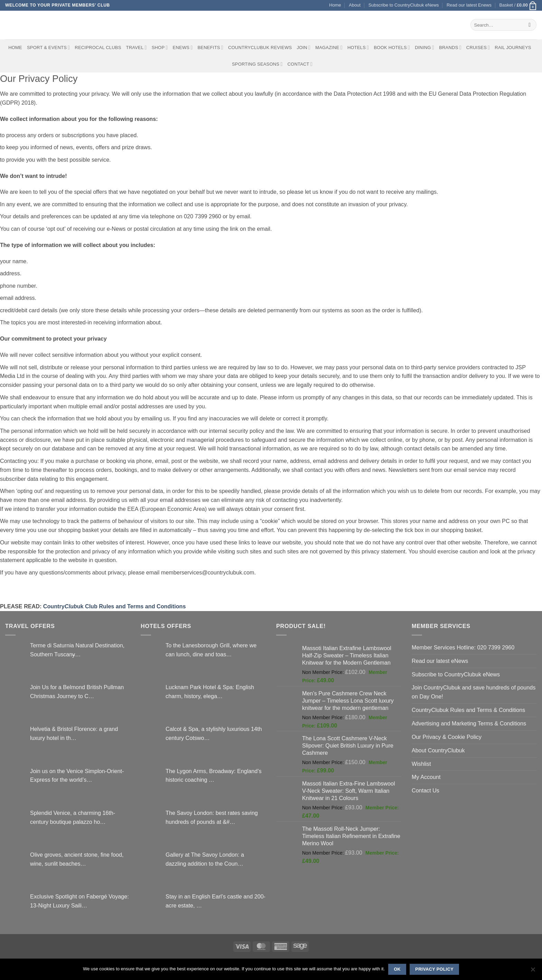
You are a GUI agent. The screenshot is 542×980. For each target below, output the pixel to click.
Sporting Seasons (257, 64)
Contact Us (426, 790)
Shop (160, 47)
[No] (533, 971)
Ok (397, 969)
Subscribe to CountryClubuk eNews (404, 5)
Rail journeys (513, 47)
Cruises (478, 47)
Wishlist (421, 764)
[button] (518, 5)
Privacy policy (434, 969)
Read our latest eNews (440, 661)
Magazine (329, 47)
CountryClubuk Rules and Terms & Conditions (468, 710)
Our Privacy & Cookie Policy (447, 737)
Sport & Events (48, 47)
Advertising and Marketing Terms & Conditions (469, 723)
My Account (426, 777)
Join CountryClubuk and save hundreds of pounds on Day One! (474, 692)
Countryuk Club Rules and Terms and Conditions (115, 606)
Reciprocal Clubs (98, 47)
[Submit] (530, 25)
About (355, 5)
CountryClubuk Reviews (260, 47)
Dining (424, 47)
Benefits (210, 47)
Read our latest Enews (469, 5)
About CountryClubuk (438, 750)
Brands (450, 47)
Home (335, 5)
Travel (137, 47)
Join (303, 47)
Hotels (358, 47)
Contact (300, 64)
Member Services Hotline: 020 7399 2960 (463, 647)
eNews (183, 47)
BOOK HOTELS (392, 47)
